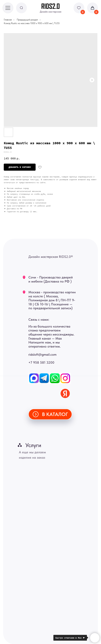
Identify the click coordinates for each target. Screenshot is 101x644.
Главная (8, 20)
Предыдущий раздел (27, 20)
